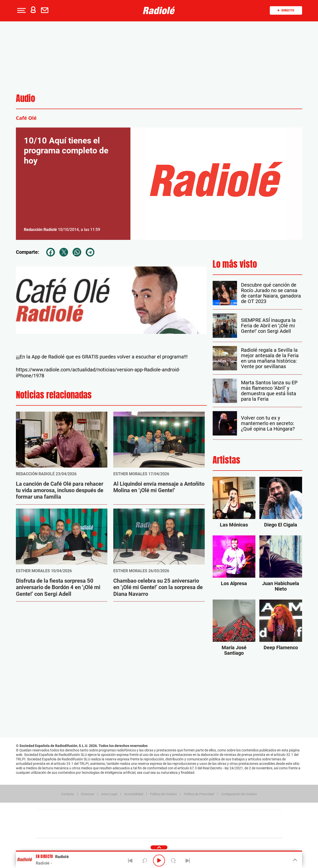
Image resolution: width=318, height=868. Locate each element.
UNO (136, 824)
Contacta (67, 794)
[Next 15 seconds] (173, 861)
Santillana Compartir (176, 816)
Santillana (149, 816)
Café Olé (26, 118)
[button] (21, 10)
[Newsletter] (46, 10)
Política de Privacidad (199, 794)
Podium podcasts (148, 831)
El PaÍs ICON (169, 831)
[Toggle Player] (295, 860)
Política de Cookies (163, 794)
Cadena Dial (189, 824)
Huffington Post (109, 824)
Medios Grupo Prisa (58, 832)
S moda (190, 831)
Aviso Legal (109, 794)
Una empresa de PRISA (58, 820)
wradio (151, 824)
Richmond (99, 831)
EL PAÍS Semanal (207, 824)
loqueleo (212, 831)
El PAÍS (102, 816)
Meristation (236, 831)
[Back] (130, 861)
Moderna (124, 831)
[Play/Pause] (159, 861)
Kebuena (243, 824)
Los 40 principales (126, 816)
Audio (25, 98)
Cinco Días (170, 824)
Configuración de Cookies (239, 794)
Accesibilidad (134, 794)
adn (229, 816)
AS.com (213, 816)
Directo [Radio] (286, 10)
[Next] (188, 861)
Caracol (247, 816)
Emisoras (88, 794)
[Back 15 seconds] (145, 861)
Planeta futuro (225, 824)
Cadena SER (197, 816)
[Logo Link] (159, 10)
